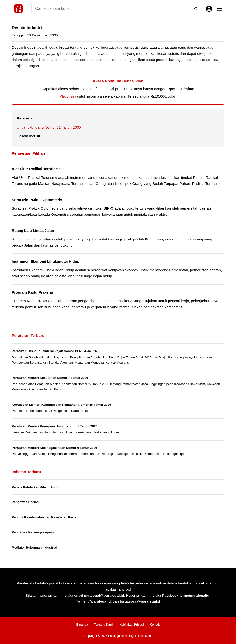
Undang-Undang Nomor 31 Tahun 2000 (49, 127)
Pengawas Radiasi (26, 502)
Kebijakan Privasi (131, 625)
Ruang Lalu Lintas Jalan (33, 231)
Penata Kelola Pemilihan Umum (35, 487)
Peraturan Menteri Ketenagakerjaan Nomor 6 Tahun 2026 (54, 448)
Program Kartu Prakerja (32, 292)
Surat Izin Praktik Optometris (37, 200)
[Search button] (196, 9)
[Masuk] (209, 9)
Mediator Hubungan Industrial (34, 547)
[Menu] (219, 9)
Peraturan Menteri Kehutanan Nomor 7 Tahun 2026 (50, 378)
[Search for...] (111, 9)
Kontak (155, 625)
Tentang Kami (104, 625)
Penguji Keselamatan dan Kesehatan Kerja (44, 517)
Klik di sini (68, 96)
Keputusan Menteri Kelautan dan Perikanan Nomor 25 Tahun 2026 (61, 405)
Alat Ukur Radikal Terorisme (36, 169)
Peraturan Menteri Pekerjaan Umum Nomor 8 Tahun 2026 (55, 426)
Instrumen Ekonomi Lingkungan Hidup (45, 261)
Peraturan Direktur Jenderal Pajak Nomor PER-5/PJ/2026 (54, 351)
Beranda (82, 625)
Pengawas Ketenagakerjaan (33, 532)
